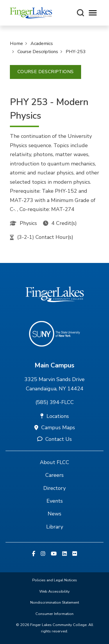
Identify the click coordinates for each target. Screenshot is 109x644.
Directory (54, 488)
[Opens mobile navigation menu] (93, 13)
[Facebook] (34, 554)
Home (16, 44)
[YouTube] (54, 554)
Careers (54, 475)
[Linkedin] (65, 554)
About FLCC (54, 462)
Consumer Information (54, 614)
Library (55, 527)
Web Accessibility (54, 591)
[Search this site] (81, 13)
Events (55, 501)
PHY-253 (76, 52)
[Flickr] (75, 554)
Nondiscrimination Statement (55, 602)
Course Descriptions (38, 52)
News (54, 514)
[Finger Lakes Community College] (31, 13)
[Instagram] (43, 554)
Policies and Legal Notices (55, 580)
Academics (42, 44)
